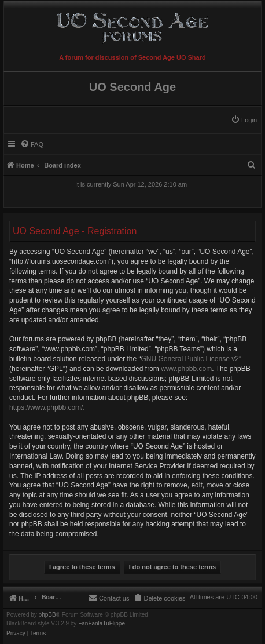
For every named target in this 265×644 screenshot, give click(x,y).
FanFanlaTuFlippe (102, 624)
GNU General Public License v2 (189, 359)
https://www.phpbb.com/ (46, 407)
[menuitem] (244, 120)
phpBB (47, 615)
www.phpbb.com (186, 369)
